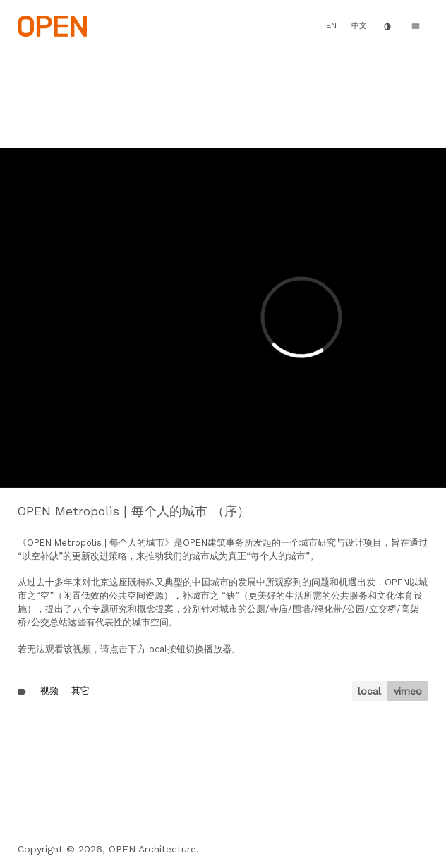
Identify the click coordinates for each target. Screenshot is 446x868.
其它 (80, 691)
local (369, 691)
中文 (359, 26)
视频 (49, 691)
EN (331, 25)
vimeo (408, 691)
